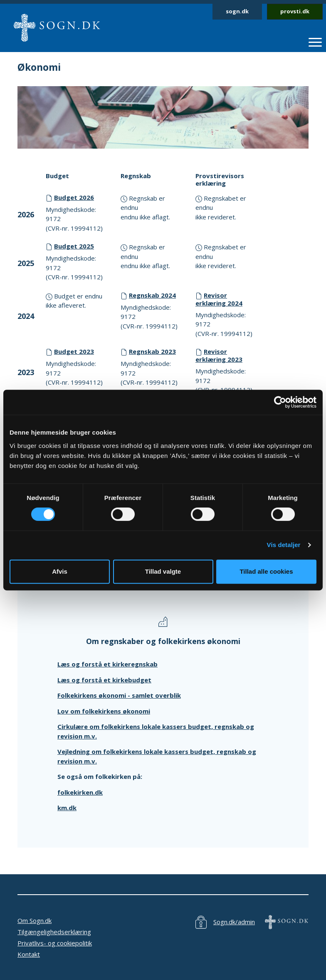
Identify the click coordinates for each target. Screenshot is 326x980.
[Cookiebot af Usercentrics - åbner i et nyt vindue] (280, 402)
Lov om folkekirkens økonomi (104, 711)
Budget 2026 (74, 197)
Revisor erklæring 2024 (219, 299)
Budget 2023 (74, 351)
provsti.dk (295, 11)
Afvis (60, 571)
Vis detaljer (284, 545)
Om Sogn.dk (35, 920)
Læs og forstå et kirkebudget (104, 680)
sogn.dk (237, 11)
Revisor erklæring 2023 (219, 355)
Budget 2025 (74, 246)
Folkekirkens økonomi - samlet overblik (119, 695)
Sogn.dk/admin (234, 922)
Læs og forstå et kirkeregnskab (107, 664)
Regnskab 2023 (152, 351)
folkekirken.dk (80, 792)
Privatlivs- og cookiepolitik (55, 943)
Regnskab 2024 (152, 295)
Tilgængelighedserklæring (54, 932)
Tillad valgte (163, 571)
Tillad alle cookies (266, 571)
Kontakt (29, 954)
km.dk (67, 808)
